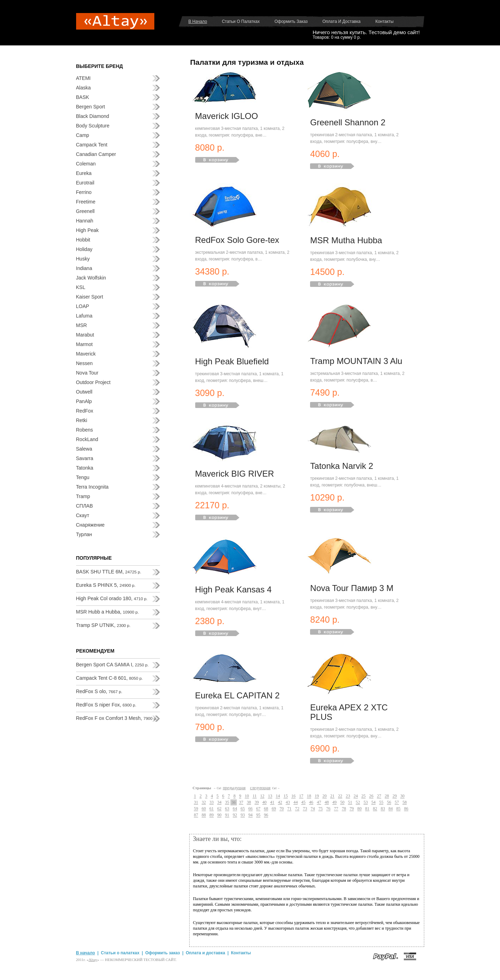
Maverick (86, 354)
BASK (83, 97)
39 (257, 803)
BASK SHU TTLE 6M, (109, 572)
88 (204, 815)
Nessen (84, 363)
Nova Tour (87, 373)
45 (303, 803)
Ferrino (84, 192)
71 (289, 809)
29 (395, 796)
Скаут (83, 515)
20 (325, 796)
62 (219, 809)
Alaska (84, 88)
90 (219, 815)
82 (375, 809)
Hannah (85, 221)
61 (211, 809)
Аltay (93, 960)
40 (264, 803)
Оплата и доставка (341, 21)
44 (296, 803)
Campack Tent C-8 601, (110, 678)
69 (274, 809)
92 (235, 815)
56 (389, 803)
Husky (83, 259)
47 (319, 803)
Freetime (86, 202)
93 (243, 815)
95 (258, 815)
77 (336, 809)
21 (332, 796)
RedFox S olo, (99, 691)
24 (356, 796)
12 (262, 796)
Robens (85, 430)
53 (366, 803)
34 (219, 803)
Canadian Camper (96, 154)
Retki (82, 420)
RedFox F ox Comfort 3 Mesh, (117, 718)
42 (280, 803)
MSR (82, 325)
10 (247, 796)
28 (387, 796)
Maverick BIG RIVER (235, 474)
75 (321, 809)
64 (235, 809)
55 (381, 803)
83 (383, 809)
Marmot (84, 344)
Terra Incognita (92, 487)
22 (340, 796)
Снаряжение (90, 525)
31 (196, 803)
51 (350, 803)
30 (402, 796)
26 (371, 796)
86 (406, 809)
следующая (260, 788)
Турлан (84, 534)
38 (249, 803)
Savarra (85, 458)
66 (251, 809)
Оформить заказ (291, 21)
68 (266, 809)
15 (286, 796)
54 (374, 803)
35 (227, 803)
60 (204, 809)
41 (272, 803)
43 (288, 803)
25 (364, 796)
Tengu (83, 477)
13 (270, 796)
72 (297, 809)
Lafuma (84, 316)
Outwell (84, 392)
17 (301, 796)
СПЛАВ (85, 506)
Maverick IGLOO (227, 116)
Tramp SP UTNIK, (103, 625)
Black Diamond (93, 116)
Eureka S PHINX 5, (106, 585)
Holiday (84, 249)
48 (327, 803)
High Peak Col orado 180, (112, 598)
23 (348, 796)
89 (211, 815)
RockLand (87, 439)
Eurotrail (85, 183)
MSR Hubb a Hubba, (107, 612)
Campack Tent (92, 145)
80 (359, 809)
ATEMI (84, 78)
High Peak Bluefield (232, 361)
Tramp (83, 496)
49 (334, 803)
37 (241, 803)
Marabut (85, 335)
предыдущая (234, 788)
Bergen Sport (91, 107)
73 (305, 809)
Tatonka (85, 468)
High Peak (88, 230)
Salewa (84, 449)
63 (227, 809)
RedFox (85, 411)
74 (313, 809)
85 (399, 809)
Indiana (84, 268)
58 (405, 803)
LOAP (83, 306)
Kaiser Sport (90, 297)
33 (211, 803)
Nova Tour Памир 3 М (352, 588)
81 (367, 809)
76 (328, 809)
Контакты (384, 21)
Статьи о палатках (241, 21)
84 (390, 809)
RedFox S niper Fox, (106, 705)
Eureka (84, 173)
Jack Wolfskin (91, 278)
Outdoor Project (93, 382)
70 (282, 809)
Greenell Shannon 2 (348, 122)
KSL (81, 287)
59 (196, 809)
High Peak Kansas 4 (233, 589)
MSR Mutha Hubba (346, 240)
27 (379, 796)
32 (204, 803)
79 (352, 809)
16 (294, 796)
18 (309, 796)
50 (342, 803)
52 (358, 803)
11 (255, 796)
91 (227, 815)
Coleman (86, 164)
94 (251, 815)
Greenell (85, 211)
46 (311, 803)
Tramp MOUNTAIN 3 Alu (356, 361)
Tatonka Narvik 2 (342, 466)
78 (344, 809)
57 (397, 803)
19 (317, 796)
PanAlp (84, 401)
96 (266, 815)
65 (243, 809)
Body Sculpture (93, 126)
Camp (83, 135)
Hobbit (83, 240)
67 (258, 809)
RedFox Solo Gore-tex (237, 240)
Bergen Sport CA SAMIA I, (112, 665)
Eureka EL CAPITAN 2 (237, 695)
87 (196, 815)
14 (278, 796)
